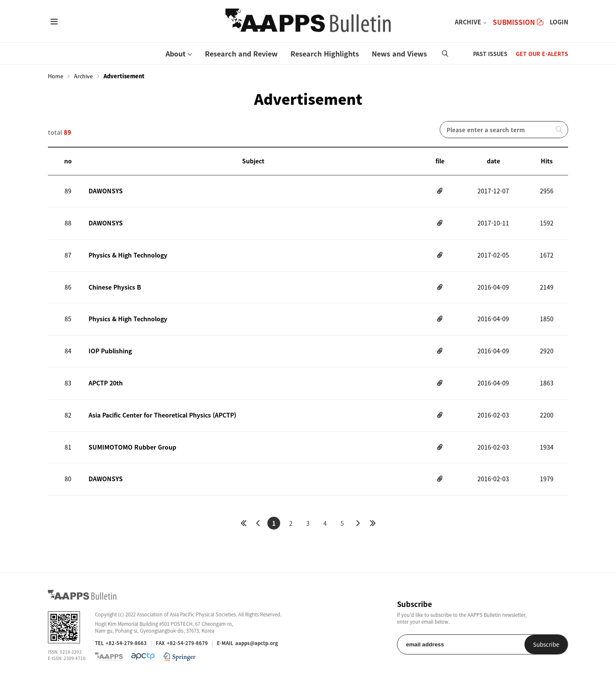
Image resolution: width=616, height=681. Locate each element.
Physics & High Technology (128, 255)
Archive (83, 76)
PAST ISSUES (490, 54)
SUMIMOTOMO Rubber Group (132, 447)
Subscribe (546, 644)
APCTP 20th (106, 383)
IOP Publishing (110, 351)
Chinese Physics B (115, 287)
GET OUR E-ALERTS (542, 54)
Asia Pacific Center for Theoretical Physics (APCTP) (162, 415)
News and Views (399, 53)
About (176, 53)
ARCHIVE (468, 22)
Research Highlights (325, 53)
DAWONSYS (105, 191)
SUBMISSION (518, 22)
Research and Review (241, 53)
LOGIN (559, 22)
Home (56, 76)
